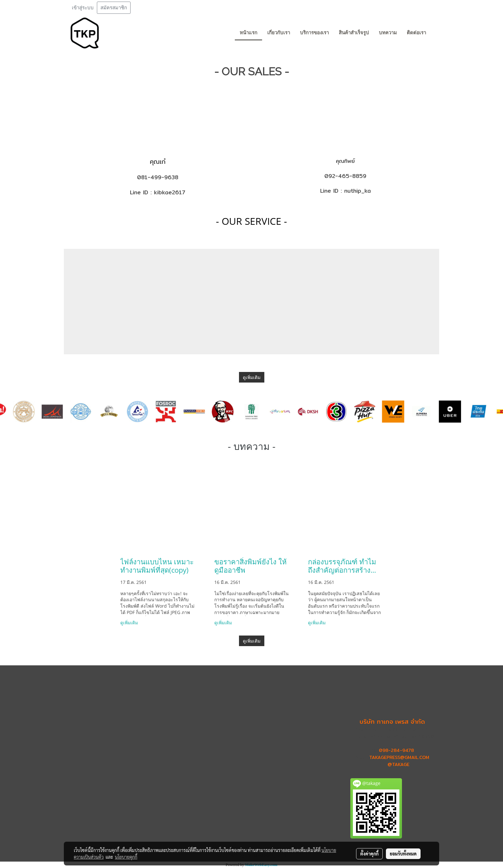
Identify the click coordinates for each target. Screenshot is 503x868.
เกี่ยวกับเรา (279, 33)
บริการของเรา (314, 33)
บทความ (388, 33)
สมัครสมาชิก (114, 8)
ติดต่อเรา (416, 33)
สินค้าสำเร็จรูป (354, 33)
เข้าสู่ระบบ (83, 8)
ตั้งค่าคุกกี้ (369, 854)
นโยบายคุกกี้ (126, 857)
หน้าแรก (248, 33)
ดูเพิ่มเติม (252, 377)
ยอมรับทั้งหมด (403, 854)
